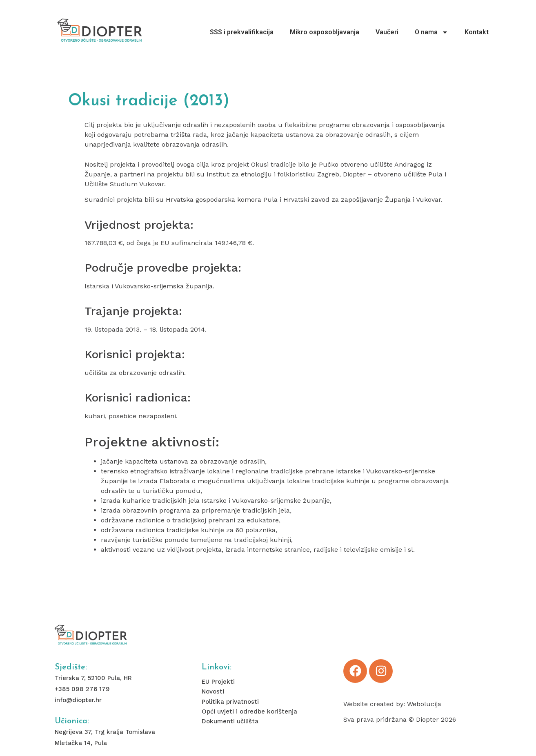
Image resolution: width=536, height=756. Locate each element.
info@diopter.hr (78, 700)
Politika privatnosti (230, 702)
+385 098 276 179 (82, 689)
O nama (431, 32)
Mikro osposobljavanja (325, 32)
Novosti (213, 691)
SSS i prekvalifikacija (242, 32)
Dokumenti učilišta (230, 721)
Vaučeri (387, 32)
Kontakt (477, 32)
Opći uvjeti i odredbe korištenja (249, 711)
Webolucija (424, 704)
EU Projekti (218, 682)
